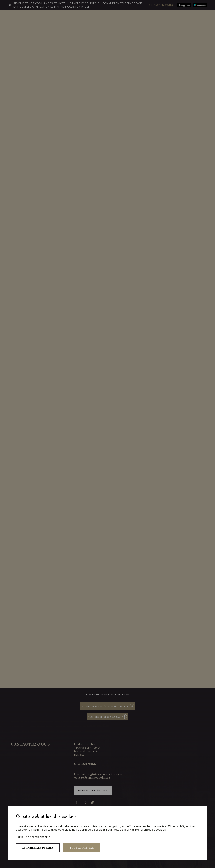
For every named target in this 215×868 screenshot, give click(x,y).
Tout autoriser (82, 848)
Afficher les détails (38, 848)
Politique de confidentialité (33, 837)
